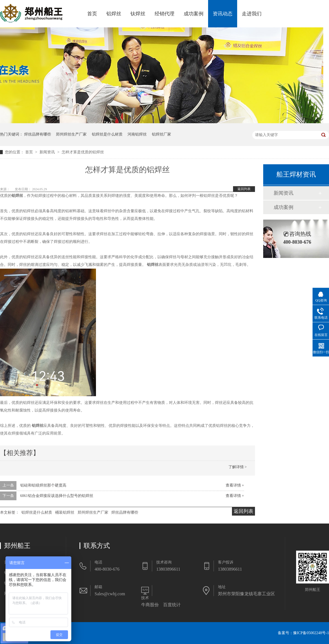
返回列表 (244, 189)
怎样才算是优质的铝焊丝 (83, 152)
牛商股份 (150, 605)
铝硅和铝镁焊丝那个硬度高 (43, 485)
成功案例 (194, 14)
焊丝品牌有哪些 (38, 134)
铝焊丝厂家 (161, 134)
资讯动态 (223, 14)
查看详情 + (235, 485)
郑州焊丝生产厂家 (71, 134)
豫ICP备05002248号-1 (311, 633)
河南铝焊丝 (137, 134)
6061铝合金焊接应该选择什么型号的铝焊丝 (57, 496)
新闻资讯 (48, 152)
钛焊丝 (138, 14)
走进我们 (252, 14)
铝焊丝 (114, 14)
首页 (92, 14)
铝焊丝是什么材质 (107, 134)
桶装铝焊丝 (65, 512)
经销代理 (164, 14)
